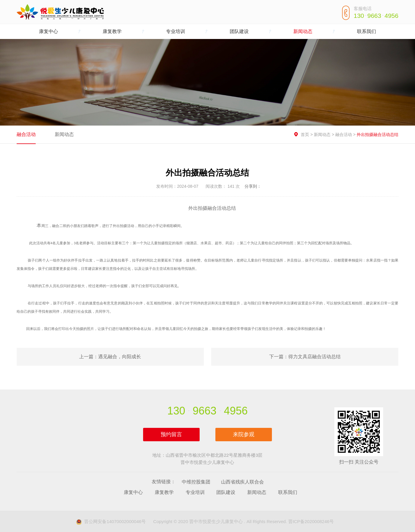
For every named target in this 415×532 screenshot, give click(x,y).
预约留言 (171, 434)
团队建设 (239, 31)
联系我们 (367, 31)
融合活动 (26, 134)
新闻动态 (303, 31)
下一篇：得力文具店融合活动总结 (305, 357)
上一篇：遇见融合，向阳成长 (110, 357)
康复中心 (48, 31)
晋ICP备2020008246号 (311, 521)
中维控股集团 (196, 482)
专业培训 (176, 31)
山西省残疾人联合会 (242, 482)
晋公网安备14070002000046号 (111, 521)
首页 (305, 134)
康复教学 (112, 31)
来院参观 (244, 434)
